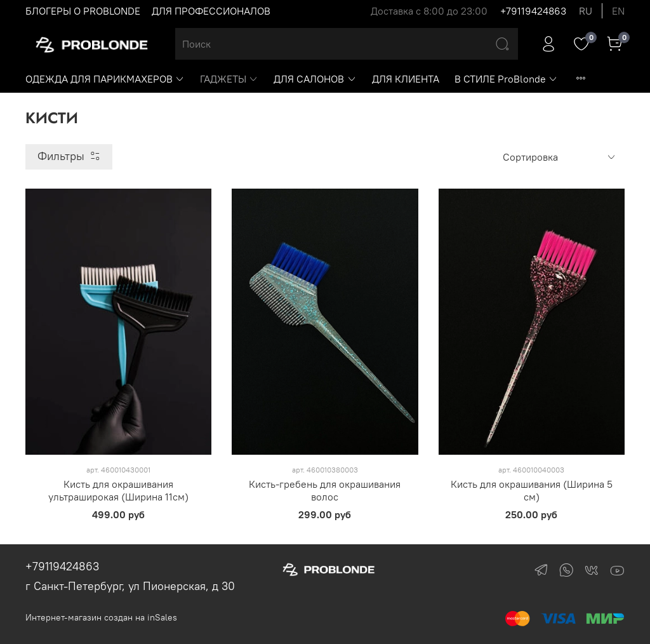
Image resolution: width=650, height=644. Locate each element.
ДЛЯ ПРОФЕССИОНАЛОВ (211, 11)
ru (586, 11)
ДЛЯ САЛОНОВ (315, 79)
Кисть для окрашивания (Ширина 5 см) (532, 490)
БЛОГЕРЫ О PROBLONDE (83, 11)
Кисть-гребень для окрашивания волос (325, 490)
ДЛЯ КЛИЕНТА (406, 79)
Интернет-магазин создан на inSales (101, 617)
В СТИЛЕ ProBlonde (506, 79)
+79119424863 (533, 11)
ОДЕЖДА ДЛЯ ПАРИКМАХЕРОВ (105, 79)
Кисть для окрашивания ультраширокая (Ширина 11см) (118, 490)
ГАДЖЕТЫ (229, 79)
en (618, 11)
